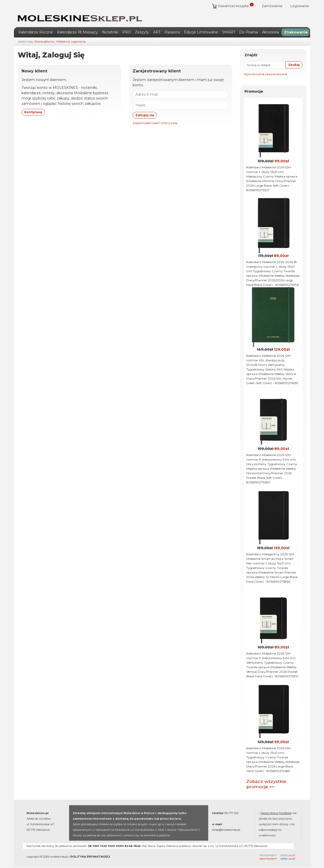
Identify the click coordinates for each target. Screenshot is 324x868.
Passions (172, 31)
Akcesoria (270, 31)
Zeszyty (142, 31)
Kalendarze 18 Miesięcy (77, 31)
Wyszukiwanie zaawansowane (265, 73)
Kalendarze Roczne (36, 31)
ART (157, 31)
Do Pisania (249, 31)
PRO (127, 31)
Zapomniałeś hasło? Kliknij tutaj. (155, 121)
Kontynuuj (33, 110)
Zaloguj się (145, 113)
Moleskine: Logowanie (71, 40)
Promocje (254, 90)
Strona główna (44, 40)
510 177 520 (231, 812)
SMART (229, 31)
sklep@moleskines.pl (226, 828)
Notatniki (110, 31)
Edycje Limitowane (201, 31)
